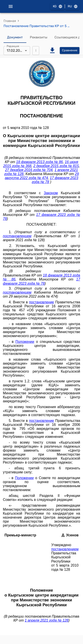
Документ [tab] (15, 38)
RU (72, 7)
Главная (10, 21)
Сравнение (70, 50)
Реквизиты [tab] (39, 38)
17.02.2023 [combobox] (15, 50)
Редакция (13, 46)
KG (57, 7)
